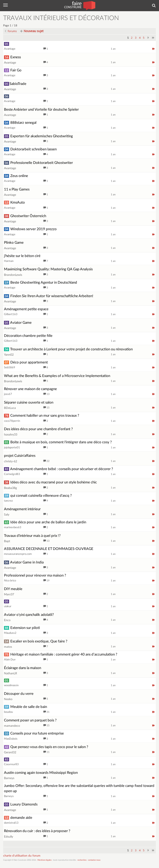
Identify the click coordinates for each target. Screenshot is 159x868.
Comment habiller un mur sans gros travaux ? (42, 416)
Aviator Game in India (24, 562)
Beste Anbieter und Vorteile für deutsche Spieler (41, 110)
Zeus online (16, 176)
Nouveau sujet (32, 31)
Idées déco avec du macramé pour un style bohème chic (50, 482)
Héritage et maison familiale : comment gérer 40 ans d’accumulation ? (61, 654)
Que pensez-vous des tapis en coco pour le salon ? (46, 747)
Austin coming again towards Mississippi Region (41, 773)
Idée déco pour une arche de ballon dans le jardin (45, 522)
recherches (82, 860)
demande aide (18, 818)
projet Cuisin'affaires (20, 456)
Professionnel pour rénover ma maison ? (35, 575)
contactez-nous (94, 860)
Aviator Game (18, 323)
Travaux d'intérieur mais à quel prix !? (32, 536)
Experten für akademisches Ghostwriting (38, 136)
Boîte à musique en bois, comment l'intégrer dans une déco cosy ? (58, 442)
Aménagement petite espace (26, 309)
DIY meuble (13, 589)
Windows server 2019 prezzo (30, 229)
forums (11, 31)
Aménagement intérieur (22, 509)
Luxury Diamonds (21, 804)
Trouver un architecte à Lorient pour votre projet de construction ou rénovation (68, 349)
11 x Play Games (17, 189)
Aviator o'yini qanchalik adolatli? (29, 615)
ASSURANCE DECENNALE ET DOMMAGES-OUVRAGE (49, 549)
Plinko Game (14, 243)
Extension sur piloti (22, 628)
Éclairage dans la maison (23, 668)
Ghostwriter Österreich (25, 216)
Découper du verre (19, 694)
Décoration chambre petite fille (28, 336)
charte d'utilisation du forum (22, 856)
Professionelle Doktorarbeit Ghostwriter (38, 163)
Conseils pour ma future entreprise (34, 733)
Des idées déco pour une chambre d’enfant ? (38, 429)
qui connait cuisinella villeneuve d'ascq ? (38, 496)
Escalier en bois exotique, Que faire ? (36, 641)
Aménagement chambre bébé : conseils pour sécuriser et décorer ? (59, 469)
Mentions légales (45, 860)
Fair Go (13, 70)
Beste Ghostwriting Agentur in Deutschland (41, 282)
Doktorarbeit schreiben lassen (30, 149)
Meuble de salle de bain (25, 707)
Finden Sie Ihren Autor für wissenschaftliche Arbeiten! (49, 296)
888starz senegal (20, 123)
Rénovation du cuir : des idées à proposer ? (37, 831)
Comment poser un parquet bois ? (30, 720)
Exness (12, 57)
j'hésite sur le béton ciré (22, 256)
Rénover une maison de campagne (30, 389)
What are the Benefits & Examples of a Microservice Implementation (57, 376)
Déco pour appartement (26, 362)
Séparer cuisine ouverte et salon (29, 402)
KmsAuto (14, 202)
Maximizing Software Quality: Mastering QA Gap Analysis (48, 269)
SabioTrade (15, 84)
